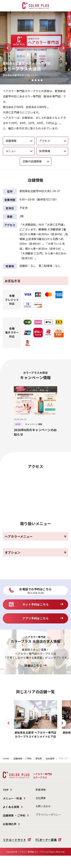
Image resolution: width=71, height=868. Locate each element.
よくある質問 (11, 807)
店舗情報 (11, 141)
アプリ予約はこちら (36, 618)
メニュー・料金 (12, 798)
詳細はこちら (33, 665)
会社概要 (41, 798)
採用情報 (45, 151)
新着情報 (41, 790)
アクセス (45, 141)
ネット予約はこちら (36, 604)
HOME (6, 758)
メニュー (11, 151)
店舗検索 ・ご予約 (23, 758)
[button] (8, 48)
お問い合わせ (43, 806)
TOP (6, 790)
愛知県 (39, 758)
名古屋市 (50, 758)
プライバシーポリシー (48, 815)
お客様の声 (10, 824)
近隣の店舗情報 (32, 161)
